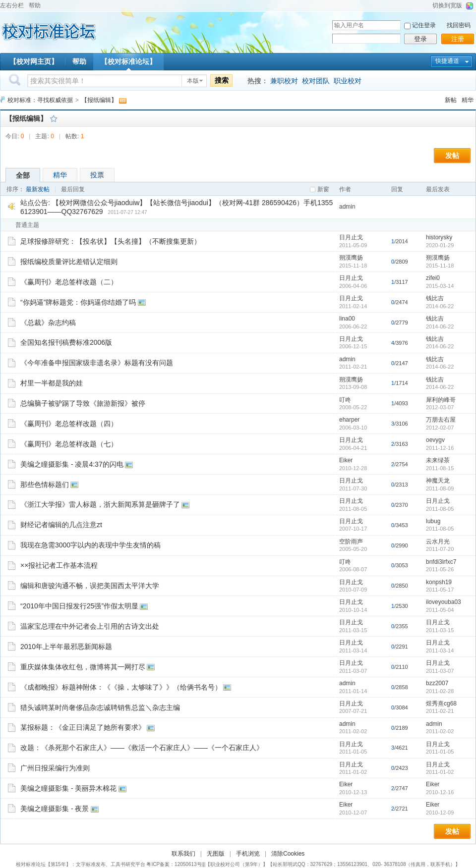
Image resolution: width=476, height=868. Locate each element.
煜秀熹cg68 (441, 704)
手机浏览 (248, 854)
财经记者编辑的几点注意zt (61, 525)
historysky (439, 237)
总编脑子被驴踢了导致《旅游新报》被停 (83, 403)
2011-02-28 (440, 691)
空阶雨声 (351, 542)
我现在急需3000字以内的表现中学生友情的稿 (90, 545)
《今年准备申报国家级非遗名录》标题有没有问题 (97, 363)
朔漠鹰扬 (351, 258)
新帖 (451, 100)
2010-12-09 (440, 813)
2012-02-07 (440, 428)
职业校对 (348, 81)
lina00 (347, 319)
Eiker (346, 460)
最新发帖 (38, 189)
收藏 (54, 118)
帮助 (35, 5)
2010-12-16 (440, 792)
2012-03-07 (440, 407)
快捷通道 (447, 61)
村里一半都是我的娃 (52, 383)
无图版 (216, 854)
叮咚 (345, 400)
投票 (97, 175)
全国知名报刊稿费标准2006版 (66, 342)
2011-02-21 (440, 711)
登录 (420, 39)
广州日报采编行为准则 (55, 768)
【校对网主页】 (34, 61)
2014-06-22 (440, 306)
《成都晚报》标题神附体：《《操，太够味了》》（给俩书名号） (121, 687)
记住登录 (424, 25)
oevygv (435, 440)
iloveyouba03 (444, 602)
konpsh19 (439, 582)
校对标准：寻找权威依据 (40, 100)
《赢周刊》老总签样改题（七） (69, 444)
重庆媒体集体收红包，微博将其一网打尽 (83, 667)
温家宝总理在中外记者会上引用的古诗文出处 (90, 626)
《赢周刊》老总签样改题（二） (69, 282)
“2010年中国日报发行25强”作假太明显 (79, 606)
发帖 (452, 156)
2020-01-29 (440, 245)
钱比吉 (435, 298)
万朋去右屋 (441, 420)
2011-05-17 (440, 590)
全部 (23, 175)
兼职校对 (284, 81)
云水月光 (438, 542)
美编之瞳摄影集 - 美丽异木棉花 (68, 788)
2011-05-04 (440, 610)
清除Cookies (288, 854)
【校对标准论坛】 (128, 61)
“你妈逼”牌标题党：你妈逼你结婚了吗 (78, 302)
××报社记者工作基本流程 (59, 565)
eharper (349, 420)
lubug (433, 521)
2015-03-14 (440, 286)
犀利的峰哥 (441, 400)
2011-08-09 (440, 488)
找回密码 (459, 25)
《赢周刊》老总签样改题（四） (69, 424)
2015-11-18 (440, 266)
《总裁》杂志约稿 (48, 323)
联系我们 (183, 854)
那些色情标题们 (45, 485)
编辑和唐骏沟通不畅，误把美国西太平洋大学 (90, 586)
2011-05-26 (440, 569)
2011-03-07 (440, 671)
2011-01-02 (440, 772)
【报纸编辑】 (99, 100)
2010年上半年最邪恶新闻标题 (66, 647)
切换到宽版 (447, 5)
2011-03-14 (440, 651)
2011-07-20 (440, 549)
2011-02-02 (440, 731)
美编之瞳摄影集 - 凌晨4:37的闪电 (72, 464)
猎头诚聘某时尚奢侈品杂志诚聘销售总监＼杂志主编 (100, 707)
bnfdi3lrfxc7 (441, 562)
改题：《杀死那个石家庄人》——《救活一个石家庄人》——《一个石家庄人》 (142, 748)
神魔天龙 (438, 481)
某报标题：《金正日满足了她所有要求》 (83, 727)
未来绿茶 (438, 460)
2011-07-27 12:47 (128, 212)
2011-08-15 (440, 468)
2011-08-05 (440, 509)
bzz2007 (437, 683)
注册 (458, 39)
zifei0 (433, 278)
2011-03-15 (440, 630)
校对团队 (316, 81)
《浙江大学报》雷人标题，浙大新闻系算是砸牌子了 (100, 504)
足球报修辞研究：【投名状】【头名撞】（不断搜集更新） (111, 241)
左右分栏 (12, 5)
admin (347, 207)
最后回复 (73, 189)
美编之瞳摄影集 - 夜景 (55, 809)
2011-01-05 (440, 752)
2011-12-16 (440, 448)
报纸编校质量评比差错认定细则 (69, 262)
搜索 (222, 80)
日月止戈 (351, 237)
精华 (468, 100)
